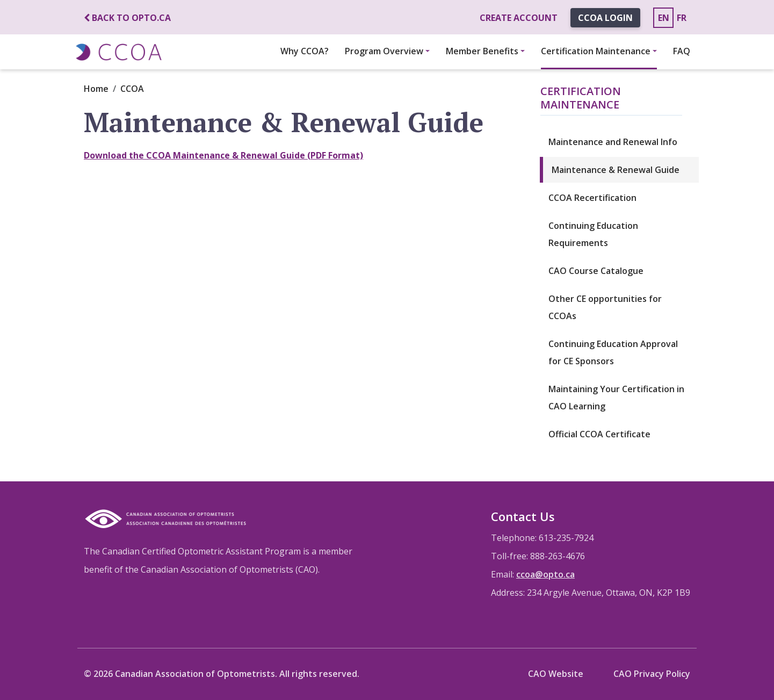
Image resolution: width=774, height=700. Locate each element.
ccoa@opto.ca (545, 574)
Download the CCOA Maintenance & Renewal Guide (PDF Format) (223, 155)
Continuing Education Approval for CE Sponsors (613, 352)
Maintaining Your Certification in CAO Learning (616, 398)
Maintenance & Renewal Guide (616, 170)
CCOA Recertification (592, 198)
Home (96, 89)
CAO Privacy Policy (652, 674)
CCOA (132, 89)
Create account (519, 18)
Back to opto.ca (127, 18)
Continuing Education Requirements (593, 234)
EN (664, 18)
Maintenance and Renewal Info (613, 142)
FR (682, 18)
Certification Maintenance (596, 51)
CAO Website (556, 674)
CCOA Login (605, 18)
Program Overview (384, 51)
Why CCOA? (305, 51)
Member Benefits (482, 51)
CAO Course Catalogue (596, 271)
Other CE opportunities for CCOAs (605, 307)
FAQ (682, 51)
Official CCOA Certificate (599, 434)
